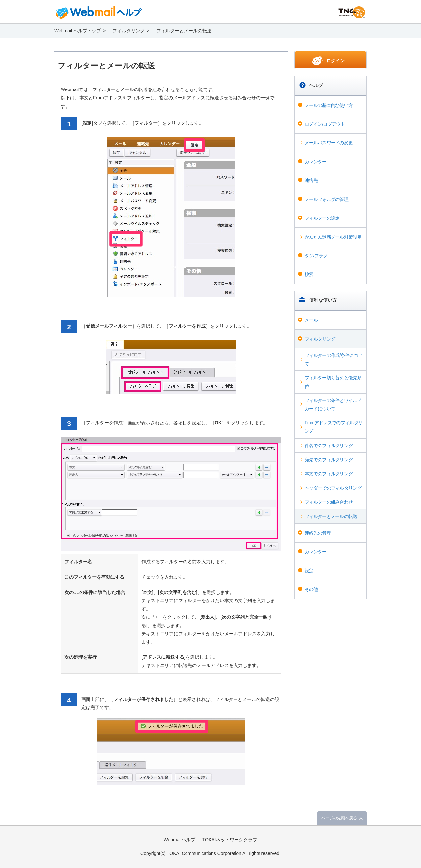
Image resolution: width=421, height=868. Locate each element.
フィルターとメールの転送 (331, 516)
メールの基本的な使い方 (329, 105)
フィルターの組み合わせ (329, 502)
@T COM (351, 12)
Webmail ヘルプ (99, 13)
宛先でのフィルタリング (329, 460)
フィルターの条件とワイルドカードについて (333, 405)
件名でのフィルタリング (329, 446)
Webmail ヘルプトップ (78, 31)
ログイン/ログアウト (325, 124)
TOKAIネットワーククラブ (230, 840)
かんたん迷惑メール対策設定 (333, 237)
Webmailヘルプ (180, 840)
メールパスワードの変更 (329, 143)
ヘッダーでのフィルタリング (333, 488)
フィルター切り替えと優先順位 (333, 382)
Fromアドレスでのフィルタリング (334, 427)
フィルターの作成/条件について (334, 359)
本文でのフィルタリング (329, 474)
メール (311, 320)
